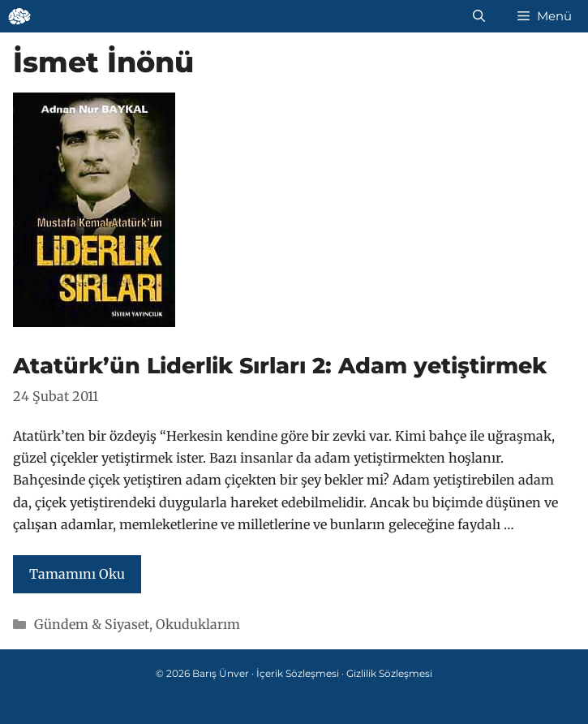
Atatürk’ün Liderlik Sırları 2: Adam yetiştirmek (280, 366)
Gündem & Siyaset (92, 624)
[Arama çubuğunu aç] (479, 16)
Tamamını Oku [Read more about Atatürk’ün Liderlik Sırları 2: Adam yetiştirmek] (77, 574)
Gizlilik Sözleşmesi (389, 673)
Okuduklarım (198, 624)
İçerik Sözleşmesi (298, 673)
